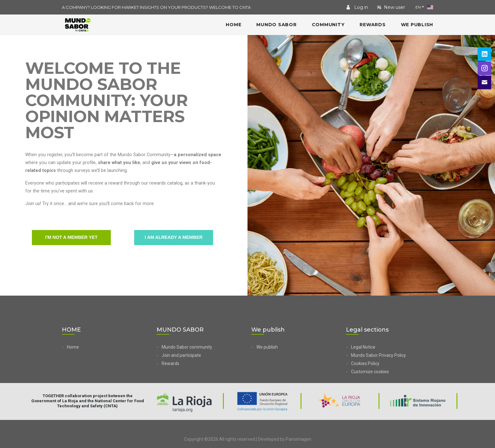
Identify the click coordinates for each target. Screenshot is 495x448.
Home (73, 347)
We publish (417, 25)
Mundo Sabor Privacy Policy (379, 355)
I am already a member (174, 238)
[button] (392, 372)
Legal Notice (363, 347)
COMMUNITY (328, 25)
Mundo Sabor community (187, 347)
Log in (357, 7)
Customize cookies (370, 372)
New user (391, 7)
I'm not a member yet (72, 238)
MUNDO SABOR (276, 25)
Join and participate (181, 355)
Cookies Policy (365, 363)
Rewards (373, 25)
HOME (233, 25)
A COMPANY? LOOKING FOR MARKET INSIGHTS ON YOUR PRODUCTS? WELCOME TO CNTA (156, 7)
